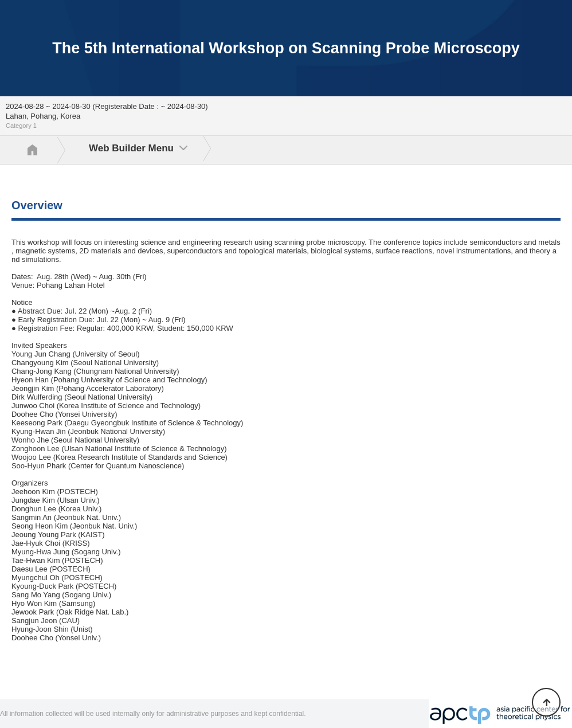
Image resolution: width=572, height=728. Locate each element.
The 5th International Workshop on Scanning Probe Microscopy (286, 48)
